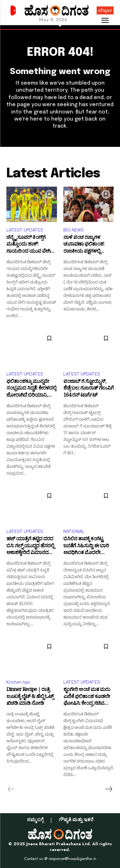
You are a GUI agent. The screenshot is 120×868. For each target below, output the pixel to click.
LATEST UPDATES (25, 230)
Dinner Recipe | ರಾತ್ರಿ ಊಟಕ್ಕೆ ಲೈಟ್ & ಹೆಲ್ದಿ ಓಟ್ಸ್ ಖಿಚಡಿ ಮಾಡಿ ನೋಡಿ (30, 697)
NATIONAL (74, 531)
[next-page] (108, 789)
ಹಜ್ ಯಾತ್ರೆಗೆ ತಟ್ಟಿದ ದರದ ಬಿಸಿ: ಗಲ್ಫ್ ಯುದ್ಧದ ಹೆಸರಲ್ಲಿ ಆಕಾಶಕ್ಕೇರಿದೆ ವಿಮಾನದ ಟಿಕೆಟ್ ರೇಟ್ (30, 547)
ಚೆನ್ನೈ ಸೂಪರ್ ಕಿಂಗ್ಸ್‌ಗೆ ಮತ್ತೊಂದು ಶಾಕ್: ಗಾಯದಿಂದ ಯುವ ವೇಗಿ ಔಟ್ (28, 245)
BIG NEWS (73, 230)
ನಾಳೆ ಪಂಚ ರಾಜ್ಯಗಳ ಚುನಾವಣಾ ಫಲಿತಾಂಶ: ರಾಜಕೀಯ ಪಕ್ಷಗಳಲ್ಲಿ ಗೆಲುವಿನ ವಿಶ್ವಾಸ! (84, 245)
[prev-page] (11, 789)
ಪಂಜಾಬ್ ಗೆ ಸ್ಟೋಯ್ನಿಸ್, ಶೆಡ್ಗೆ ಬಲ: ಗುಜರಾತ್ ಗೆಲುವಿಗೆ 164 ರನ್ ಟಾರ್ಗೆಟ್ (88, 389)
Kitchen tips (18, 682)
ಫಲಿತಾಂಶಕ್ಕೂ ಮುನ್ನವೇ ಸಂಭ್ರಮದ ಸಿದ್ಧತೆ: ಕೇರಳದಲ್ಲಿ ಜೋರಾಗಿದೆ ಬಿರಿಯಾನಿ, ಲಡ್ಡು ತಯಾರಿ (31, 389)
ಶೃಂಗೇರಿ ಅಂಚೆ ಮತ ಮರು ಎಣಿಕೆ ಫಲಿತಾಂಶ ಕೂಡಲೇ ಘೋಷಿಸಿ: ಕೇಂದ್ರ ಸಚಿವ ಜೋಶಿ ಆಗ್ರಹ (87, 697)
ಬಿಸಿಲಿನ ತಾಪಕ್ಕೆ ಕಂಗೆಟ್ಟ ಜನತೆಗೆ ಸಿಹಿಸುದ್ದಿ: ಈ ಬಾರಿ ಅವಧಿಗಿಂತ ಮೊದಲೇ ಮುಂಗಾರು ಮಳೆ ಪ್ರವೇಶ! (86, 547)
